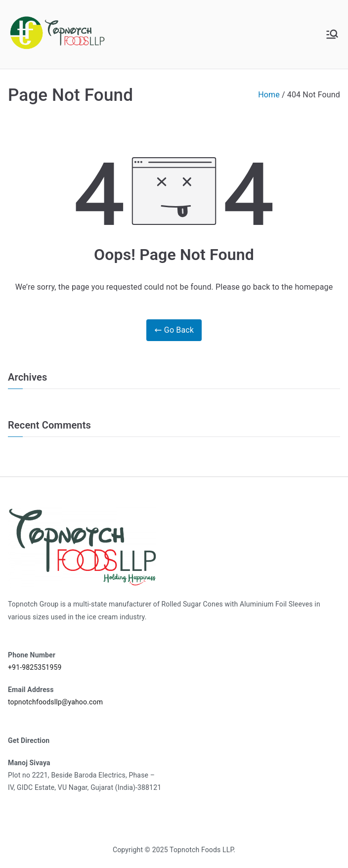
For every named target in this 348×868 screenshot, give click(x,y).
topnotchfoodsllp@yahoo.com (55, 702)
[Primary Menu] (332, 34)
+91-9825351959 (35, 667)
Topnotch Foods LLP (201, 850)
